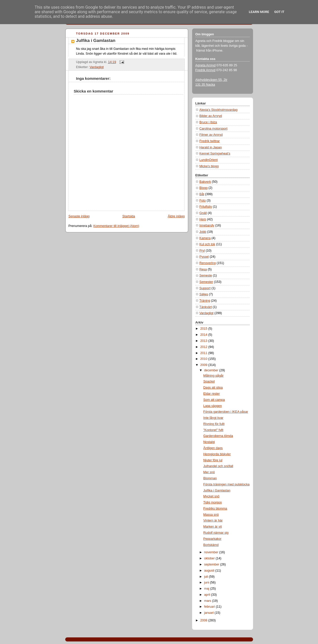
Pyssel (204, 257)
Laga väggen (213, 406)
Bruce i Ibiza (208, 122)
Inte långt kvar (213, 418)
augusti (210, 571)
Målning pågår (213, 376)
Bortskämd (211, 545)
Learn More (259, 12)
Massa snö (211, 515)
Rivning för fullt (214, 424)
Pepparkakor (212, 539)
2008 (204, 620)
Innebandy (207, 225)
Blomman (210, 478)
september (212, 564)
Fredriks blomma (215, 509)
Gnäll (203, 213)
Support (205, 288)
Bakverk (205, 182)
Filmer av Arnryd (211, 135)
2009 (204, 365)
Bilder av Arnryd (211, 116)
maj (207, 589)
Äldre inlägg (176, 216)
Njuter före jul (213, 460)
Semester (206, 282)
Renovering (208, 263)
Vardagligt (97, 67)
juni (207, 582)
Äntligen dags (213, 448)
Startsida (129, 216)
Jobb (203, 232)
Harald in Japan (211, 147)
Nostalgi (209, 442)
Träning (205, 301)
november (212, 552)
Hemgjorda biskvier (217, 454)
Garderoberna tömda (218, 436)
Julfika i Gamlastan (96, 41)
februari (210, 607)
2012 (204, 347)
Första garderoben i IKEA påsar (226, 412)
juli (206, 577)
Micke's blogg (209, 166)
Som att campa (214, 400)
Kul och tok (207, 244)
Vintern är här (213, 520)
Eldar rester (212, 394)
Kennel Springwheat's (215, 154)
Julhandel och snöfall (218, 466)
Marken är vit (213, 527)
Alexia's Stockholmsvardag (219, 110)
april (207, 595)
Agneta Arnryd (206, 65)
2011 (204, 353)
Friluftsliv (206, 207)
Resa (203, 269)
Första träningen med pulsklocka (226, 484)
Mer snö (209, 472)
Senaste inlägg (79, 216)
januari (209, 613)
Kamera (205, 238)
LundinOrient (209, 160)
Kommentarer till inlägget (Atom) (116, 226)
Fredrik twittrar (210, 141)
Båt (202, 194)
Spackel (209, 381)
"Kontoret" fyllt (213, 430)
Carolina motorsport (214, 129)
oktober (210, 558)
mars (208, 601)
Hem (203, 219)
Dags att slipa (213, 388)
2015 (204, 329)
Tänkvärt (206, 307)
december (212, 370)
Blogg (204, 188)
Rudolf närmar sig (216, 533)
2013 (204, 341)
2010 (204, 359)
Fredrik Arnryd (205, 70)
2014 (204, 335)
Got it (279, 12)
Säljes (204, 294)
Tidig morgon (213, 502)
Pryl (202, 251)
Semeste (206, 275)
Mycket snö (211, 496)
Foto (203, 201)
